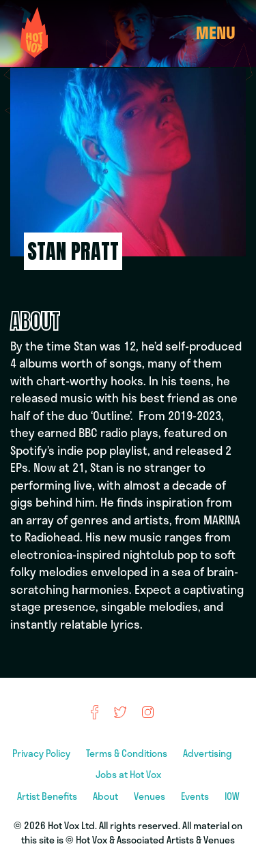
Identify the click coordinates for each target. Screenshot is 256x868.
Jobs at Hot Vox (128, 774)
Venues (151, 796)
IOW (232, 796)
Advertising (209, 753)
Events (196, 796)
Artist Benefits (48, 796)
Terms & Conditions (128, 753)
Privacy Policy (42, 753)
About (106, 796)
